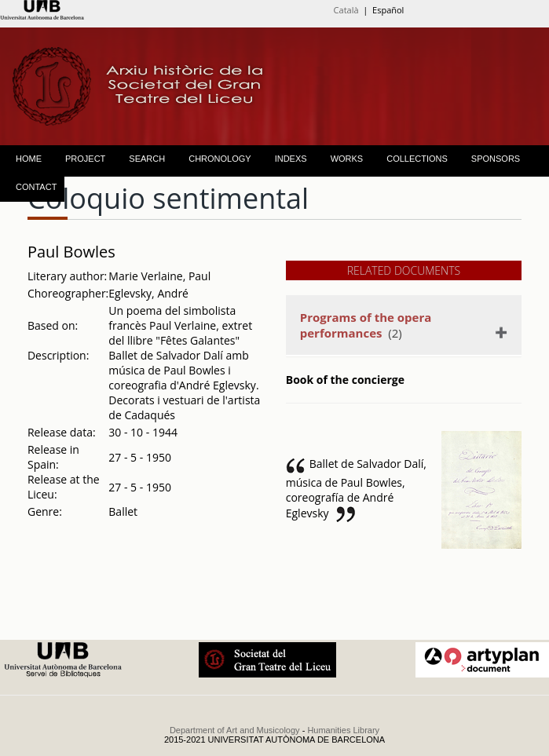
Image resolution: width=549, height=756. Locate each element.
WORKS (347, 159)
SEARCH (147, 159)
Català (346, 10)
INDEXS (291, 159)
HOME (29, 159)
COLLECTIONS (417, 159)
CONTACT (36, 187)
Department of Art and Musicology (235, 730)
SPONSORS (496, 159)
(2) (366, 325)
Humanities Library (343, 730)
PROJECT (85, 159)
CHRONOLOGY (220, 159)
